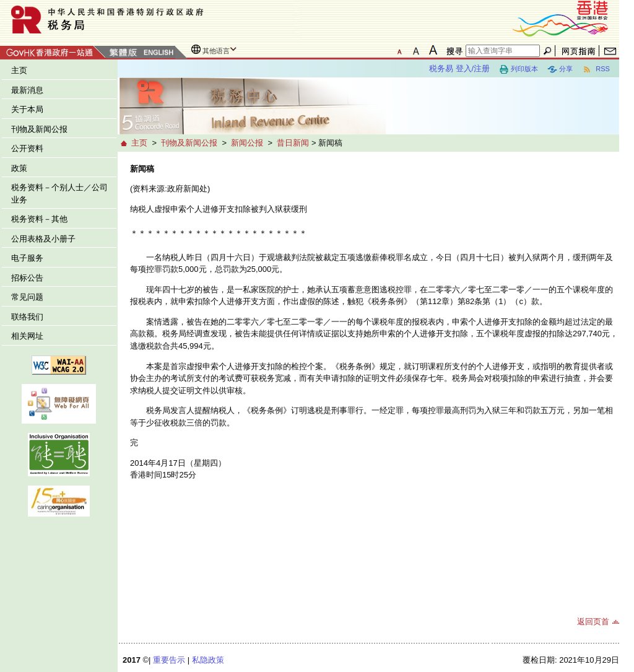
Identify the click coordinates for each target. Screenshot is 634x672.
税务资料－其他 (39, 219)
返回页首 (593, 622)
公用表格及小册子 (43, 239)
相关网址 (27, 336)
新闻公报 (247, 143)
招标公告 (27, 278)
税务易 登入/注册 (459, 68)
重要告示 (169, 660)
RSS (596, 69)
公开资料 (27, 148)
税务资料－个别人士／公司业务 (59, 194)
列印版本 (519, 69)
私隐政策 (208, 660)
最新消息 (27, 90)
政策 (19, 168)
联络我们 (27, 317)
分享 (560, 69)
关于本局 (27, 109)
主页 (19, 70)
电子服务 (27, 258)
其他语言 (216, 51)
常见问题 (27, 297)
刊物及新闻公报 (39, 129)
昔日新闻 (293, 143)
